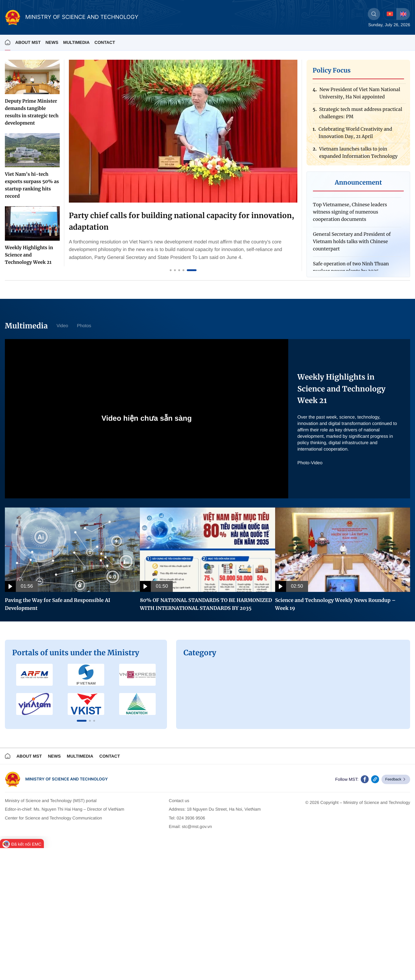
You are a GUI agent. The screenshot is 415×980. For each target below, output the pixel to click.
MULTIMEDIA (76, 42)
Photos (84, 326)
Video (62, 326)
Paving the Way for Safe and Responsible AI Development (58, 604)
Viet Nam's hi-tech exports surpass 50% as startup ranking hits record (32, 185)
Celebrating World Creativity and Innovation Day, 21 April (355, 134)
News (52, 42)
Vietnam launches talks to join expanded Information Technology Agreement (358, 158)
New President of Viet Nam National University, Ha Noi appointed (360, 95)
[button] (82, 721)
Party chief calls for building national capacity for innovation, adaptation (182, 221)
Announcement (358, 183)
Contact (105, 42)
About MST (28, 42)
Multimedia (80, 756)
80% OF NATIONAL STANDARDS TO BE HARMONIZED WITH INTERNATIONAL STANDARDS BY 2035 (206, 604)
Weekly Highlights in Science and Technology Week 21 (29, 255)
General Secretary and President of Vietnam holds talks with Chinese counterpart (352, 243)
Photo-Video (310, 463)
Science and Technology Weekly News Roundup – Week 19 (335, 604)
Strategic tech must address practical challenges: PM (361, 114)
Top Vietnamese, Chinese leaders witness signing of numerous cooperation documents (350, 213)
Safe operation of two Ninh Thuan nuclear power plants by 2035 (351, 269)
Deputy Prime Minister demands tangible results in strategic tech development (32, 112)
